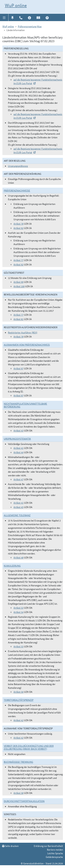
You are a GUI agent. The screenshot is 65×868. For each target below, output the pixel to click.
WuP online (16, 5)
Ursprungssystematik (17, 439)
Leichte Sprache (55, 853)
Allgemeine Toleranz (17, 515)
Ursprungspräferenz (18, 166)
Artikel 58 (18, 793)
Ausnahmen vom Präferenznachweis (27, 345)
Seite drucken (10, 846)
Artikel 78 (18, 224)
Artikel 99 (18, 282)
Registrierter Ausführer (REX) (23, 332)
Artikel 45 (18, 507)
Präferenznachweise (17, 190)
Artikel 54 (18, 612)
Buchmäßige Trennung (18, 762)
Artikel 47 (18, 479)
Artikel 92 (18, 228)
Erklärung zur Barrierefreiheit (48, 846)
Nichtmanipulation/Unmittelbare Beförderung (25, 405)
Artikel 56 (18, 692)
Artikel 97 (18, 368)
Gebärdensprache (54, 857)
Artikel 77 (18, 260)
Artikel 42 (18, 720)
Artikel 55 (18, 646)
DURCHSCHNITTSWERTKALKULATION (24, 801)
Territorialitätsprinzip (19, 700)
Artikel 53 (18, 608)
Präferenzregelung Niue (30, 26)
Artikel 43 (18, 430)
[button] (4, 17)
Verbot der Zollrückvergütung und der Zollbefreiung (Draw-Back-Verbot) (29, 747)
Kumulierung (12, 566)
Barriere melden (55, 850)
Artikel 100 (19, 286)
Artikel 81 (18, 319)
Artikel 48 (18, 557)
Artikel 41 (18, 448)
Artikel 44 (18, 452)
